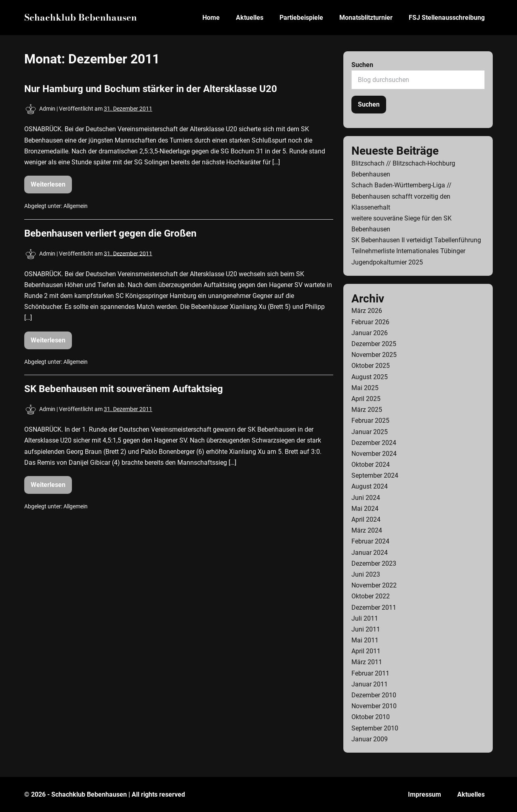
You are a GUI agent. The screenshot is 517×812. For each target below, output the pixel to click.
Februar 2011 (370, 673)
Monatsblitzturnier (366, 18)
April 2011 (366, 651)
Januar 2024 (370, 553)
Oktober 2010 (371, 717)
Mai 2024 (365, 509)
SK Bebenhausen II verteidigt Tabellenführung (416, 240)
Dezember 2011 (374, 607)
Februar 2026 (370, 322)
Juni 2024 (366, 498)
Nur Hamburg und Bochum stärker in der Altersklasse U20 (151, 89)
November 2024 (374, 454)
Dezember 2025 (374, 344)
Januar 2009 (370, 739)
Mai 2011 (365, 640)
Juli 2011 (365, 618)
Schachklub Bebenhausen (81, 17)
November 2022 (374, 585)
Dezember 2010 (374, 695)
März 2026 (367, 311)
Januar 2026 (370, 333)
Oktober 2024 (371, 465)
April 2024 (366, 519)
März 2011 (367, 662)
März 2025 (367, 410)
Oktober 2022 (371, 596)
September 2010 (375, 728)
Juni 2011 (366, 629)
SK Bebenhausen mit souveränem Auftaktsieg (124, 389)
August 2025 (370, 377)
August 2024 (370, 486)
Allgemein (76, 206)
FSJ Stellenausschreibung (447, 18)
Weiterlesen (51, 187)
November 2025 (374, 355)
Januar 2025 (370, 432)
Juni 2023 (366, 574)
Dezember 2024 (374, 443)
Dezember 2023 (374, 563)
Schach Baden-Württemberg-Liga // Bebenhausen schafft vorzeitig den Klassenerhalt (401, 196)
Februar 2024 (370, 541)
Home (211, 18)
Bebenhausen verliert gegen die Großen (110, 233)
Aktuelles (250, 18)
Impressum (425, 794)
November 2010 (374, 706)
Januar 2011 (370, 684)
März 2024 (367, 530)
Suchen (362, 65)
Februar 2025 (370, 421)
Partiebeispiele (301, 18)
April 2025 (366, 399)
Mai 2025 (365, 388)
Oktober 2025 (371, 366)
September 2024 (375, 475)
